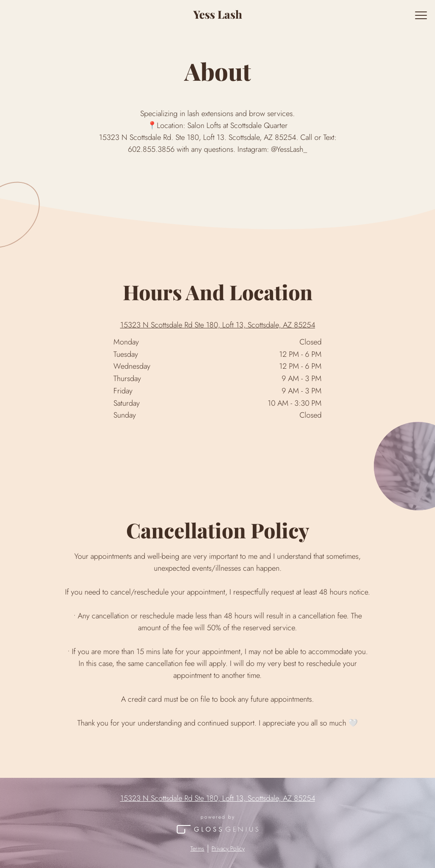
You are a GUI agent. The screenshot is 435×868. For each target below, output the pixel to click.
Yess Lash (218, 14)
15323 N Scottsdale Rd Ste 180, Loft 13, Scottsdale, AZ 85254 (218, 325)
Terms (197, 849)
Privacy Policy (228, 849)
